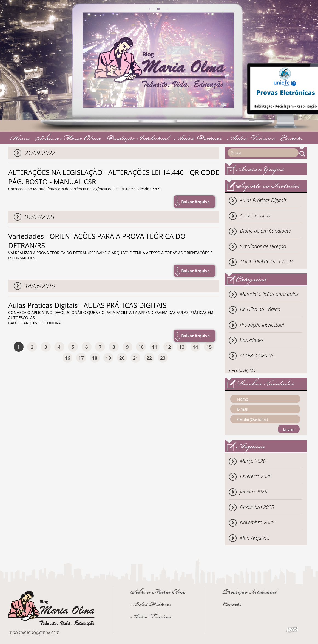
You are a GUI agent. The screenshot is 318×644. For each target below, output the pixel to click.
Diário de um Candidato (266, 231)
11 (154, 347)
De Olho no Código (260, 309)
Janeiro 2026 (253, 492)
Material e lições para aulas (269, 294)
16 (68, 358)
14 (195, 347)
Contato (291, 139)
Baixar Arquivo (195, 202)
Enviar (289, 429)
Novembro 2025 (257, 522)
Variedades (252, 340)
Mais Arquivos (255, 538)
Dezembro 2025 (257, 507)
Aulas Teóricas (251, 139)
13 (182, 347)
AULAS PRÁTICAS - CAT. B (266, 262)
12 (168, 347)
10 (141, 347)
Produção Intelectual (137, 139)
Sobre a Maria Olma (68, 139)
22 (149, 358)
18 (95, 358)
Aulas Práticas (198, 139)
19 (108, 358)
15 (209, 347)
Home (20, 139)
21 (136, 358)
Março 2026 (253, 461)
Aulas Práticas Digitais (263, 200)
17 (81, 358)
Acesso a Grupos (260, 170)
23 (163, 358)
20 (122, 358)
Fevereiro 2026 (256, 476)
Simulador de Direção (263, 246)
